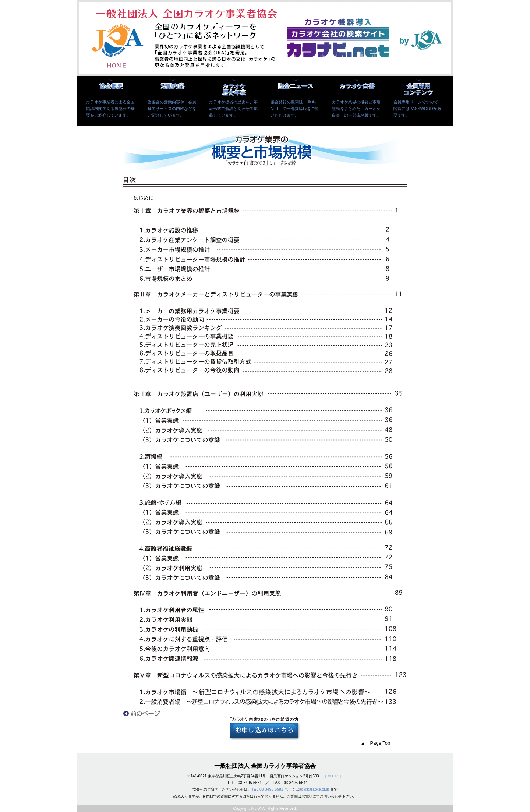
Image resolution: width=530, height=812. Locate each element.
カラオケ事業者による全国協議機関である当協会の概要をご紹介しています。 (110, 109)
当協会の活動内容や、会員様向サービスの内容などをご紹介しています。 (172, 109)
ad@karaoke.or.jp (314, 789)
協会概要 (111, 86)
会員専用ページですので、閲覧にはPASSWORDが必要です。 (418, 109)
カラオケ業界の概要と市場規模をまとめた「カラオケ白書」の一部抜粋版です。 (356, 109)
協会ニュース (296, 86)
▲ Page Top (376, 743)
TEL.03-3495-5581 (267, 789)
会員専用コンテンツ (418, 90)
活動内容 (173, 86)
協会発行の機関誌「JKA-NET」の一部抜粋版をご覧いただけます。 (295, 109)
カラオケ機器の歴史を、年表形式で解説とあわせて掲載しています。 (233, 109)
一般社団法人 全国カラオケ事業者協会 (265, 766)
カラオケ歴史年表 (234, 90)
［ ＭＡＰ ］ (333, 776)
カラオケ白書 (357, 86)
